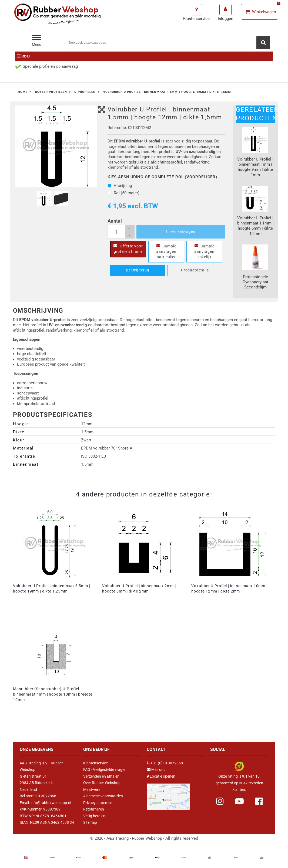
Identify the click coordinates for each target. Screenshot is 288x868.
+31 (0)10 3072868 (167, 763)
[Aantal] (121, 232)
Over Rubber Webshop (102, 783)
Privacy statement (98, 803)
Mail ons (158, 770)
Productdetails (195, 270)
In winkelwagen (181, 232)
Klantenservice (96, 763)
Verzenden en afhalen (101, 776)
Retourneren (94, 809)
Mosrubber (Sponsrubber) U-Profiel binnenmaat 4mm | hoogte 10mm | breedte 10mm (53, 694)
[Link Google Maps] (168, 795)
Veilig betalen (94, 816)
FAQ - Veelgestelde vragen (105, 770)
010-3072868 (45, 796)
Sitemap (90, 822)
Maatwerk (92, 789)
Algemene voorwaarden (103, 796)
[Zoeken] (158, 43)
